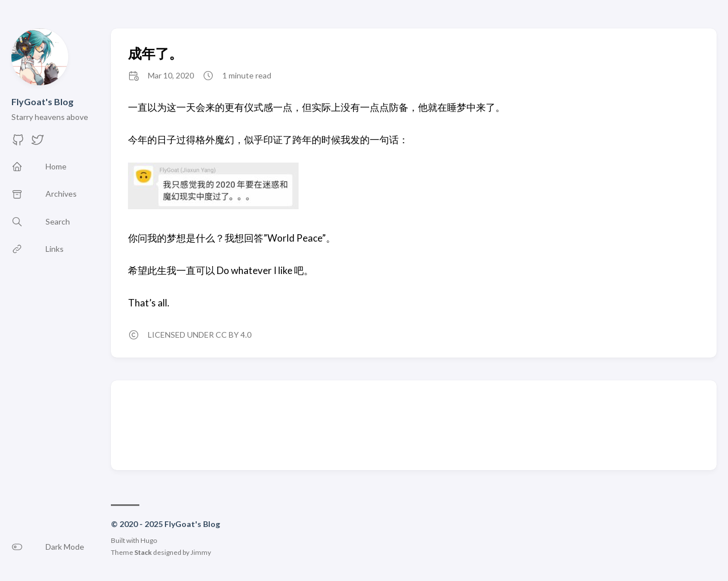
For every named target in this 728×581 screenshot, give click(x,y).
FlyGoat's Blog (42, 101)
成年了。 (155, 53)
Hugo (149, 540)
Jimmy (201, 552)
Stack (143, 552)
